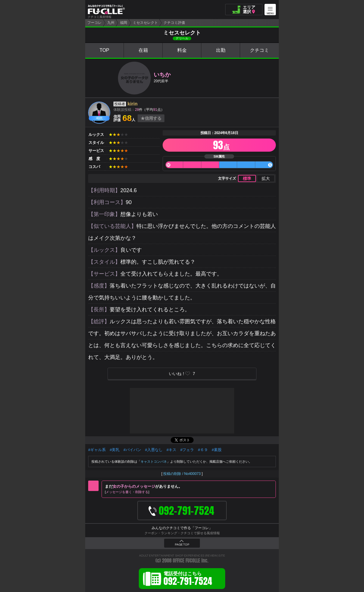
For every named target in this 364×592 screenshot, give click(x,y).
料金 (182, 50)
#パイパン (132, 450)
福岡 (124, 23)
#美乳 (115, 450)
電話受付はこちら (188, 579)
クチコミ (259, 50)
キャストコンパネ (154, 462)
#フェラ (187, 450)
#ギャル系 (97, 450)
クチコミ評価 (174, 23)
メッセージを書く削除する (127, 492)
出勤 (221, 50)
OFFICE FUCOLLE (186, 561)
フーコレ (94, 23)
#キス (171, 450)
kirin (133, 104)
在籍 (143, 50)
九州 (111, 23)
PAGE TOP (182, 545)
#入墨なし (154, 450)
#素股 (217, 450)
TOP (104, 50)
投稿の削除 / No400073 (182, 474)
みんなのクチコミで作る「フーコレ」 (182, 528)
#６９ (203, 450)
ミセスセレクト (145, 23)
